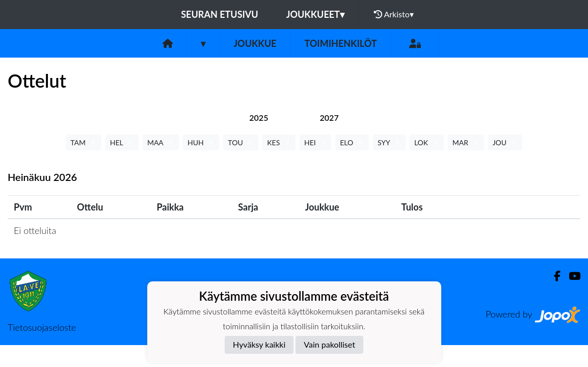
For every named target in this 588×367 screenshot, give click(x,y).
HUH (201, 142)
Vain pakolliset (329, 344)
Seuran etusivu (220, 14)
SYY (389, 142)
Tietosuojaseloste (42, 327)
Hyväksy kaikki (259, 344)
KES (279, 142)
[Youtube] (570, 276)
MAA (161, 142)
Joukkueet (315, 14)
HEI (315, 142)
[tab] (259, 117)
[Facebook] (553, 276)
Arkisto (394, 14)
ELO (352, 142)
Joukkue (255, 43)
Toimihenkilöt (340, 43)
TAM (83, 142)
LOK (427, 142)
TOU (241, 142)
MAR (466, 142)
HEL (122, 142)
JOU (505, 142)
